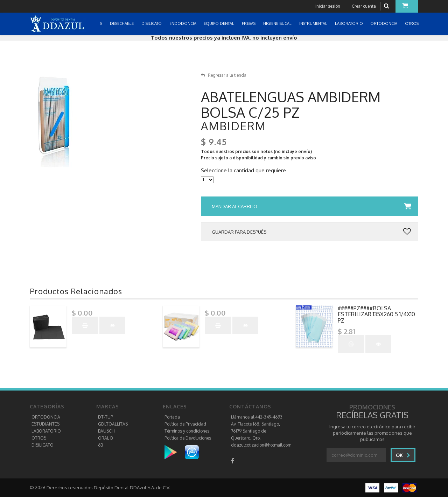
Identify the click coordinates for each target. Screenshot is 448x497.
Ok (403, 455)
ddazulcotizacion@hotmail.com (261, 445)
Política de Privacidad (185, 424)
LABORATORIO (46, 431)
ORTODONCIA (46, 417)
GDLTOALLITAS (113, 424)
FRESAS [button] (249, 23)
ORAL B (105, 438)
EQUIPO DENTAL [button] (219, 23)
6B (100, 445)
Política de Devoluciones (188, 438)
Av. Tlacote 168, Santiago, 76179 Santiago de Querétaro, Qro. (255, 431)
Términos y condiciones (187, 431)
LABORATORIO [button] (349, 23)
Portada (172, 417)
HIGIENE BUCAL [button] (278, 23)
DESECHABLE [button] (122, 23)
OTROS (39, 438)
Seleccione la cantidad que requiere (243, 171)
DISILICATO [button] (152, 23)
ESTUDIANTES (45, 424)
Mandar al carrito (311, 206)
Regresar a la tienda (224, 75)
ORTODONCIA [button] (384, 23)
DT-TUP (106, 417)
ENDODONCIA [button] (183, 23)
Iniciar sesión (328, 6)
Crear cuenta (364, 6)
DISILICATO (43, 445)
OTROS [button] (412, 23)
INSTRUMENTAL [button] (314, 23)
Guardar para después (311, 232)
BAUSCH (106, 431)
